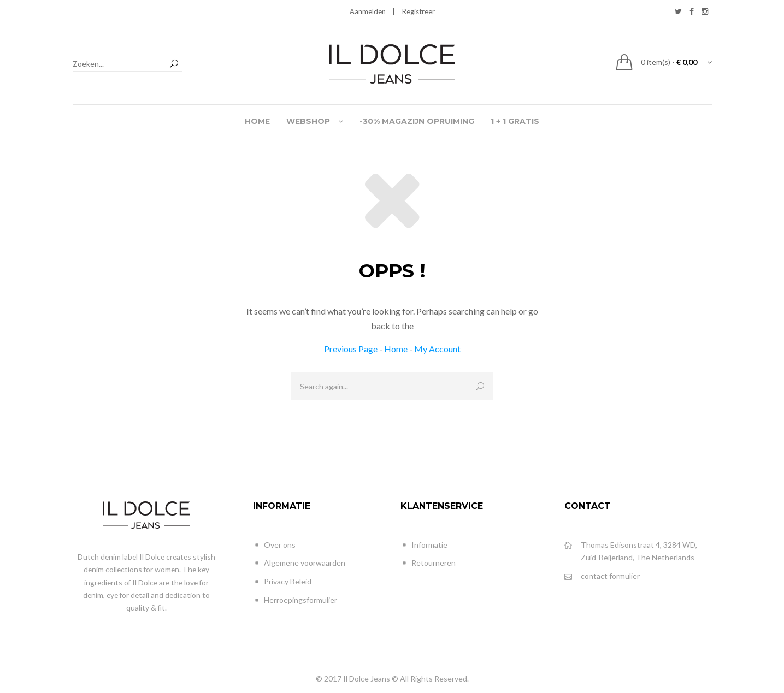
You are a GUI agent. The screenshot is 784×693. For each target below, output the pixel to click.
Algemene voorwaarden (299, 563)
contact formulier (602, 576)
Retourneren (428, 563)
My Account (437, 349)
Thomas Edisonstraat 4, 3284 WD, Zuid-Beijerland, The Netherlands (631, 551)
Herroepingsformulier (295, 600)
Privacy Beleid (282, 582)
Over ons (274, 545)
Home (396, 349)
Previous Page (351, 349)
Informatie (424, 545)
